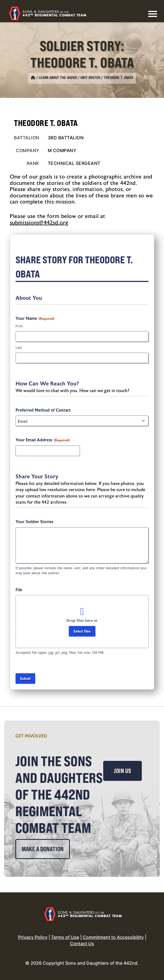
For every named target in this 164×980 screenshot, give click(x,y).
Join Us (123, 771)
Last (19, 348)
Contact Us (82, 944)
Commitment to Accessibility (113, 937)
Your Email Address (43, 440)
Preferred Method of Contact (43, 410)
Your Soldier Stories (34, 522)
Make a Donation (43, 849)
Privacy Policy (33, 937)
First (19, 326)
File (19, 590)
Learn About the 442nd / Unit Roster (70, 78)
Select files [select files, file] (82, 631)
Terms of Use (65, 937)
